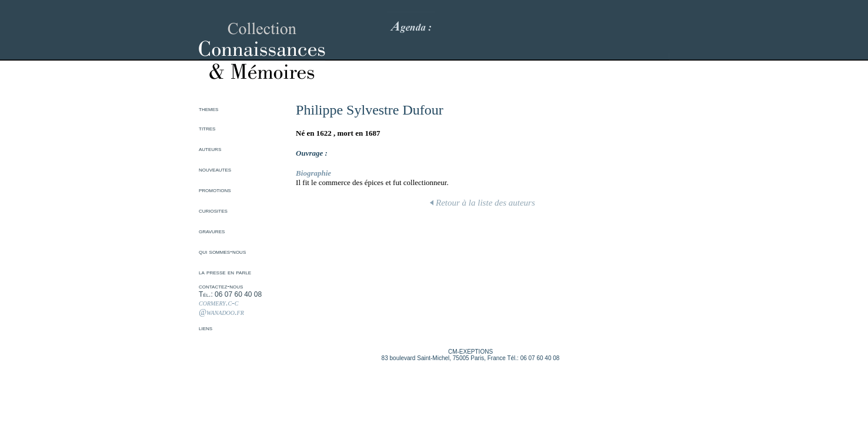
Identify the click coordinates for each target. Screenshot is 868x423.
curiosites (213, 210)
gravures (212, 231)
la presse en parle (225, 272)
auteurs (210, 149)
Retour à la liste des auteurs (483, 203)
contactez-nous (221, 286)
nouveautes (215, 169)
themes (208, 109)
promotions (215, 190)
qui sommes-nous (222, 251)
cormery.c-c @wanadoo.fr (221, 308)
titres (207, 128)
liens (206, 328)
